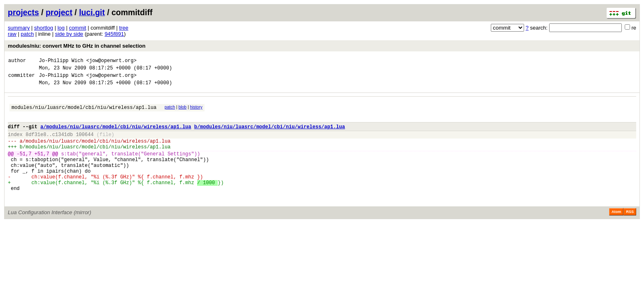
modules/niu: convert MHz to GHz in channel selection (77, 46)
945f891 (114, 34)
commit (78, 28)
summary (19, 28)
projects (23, 12)
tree (124, 28)
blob (183, 112)
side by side (69, 34)
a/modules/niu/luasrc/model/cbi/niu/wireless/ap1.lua (116, 135)
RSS (630, 235)
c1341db (62, 144)
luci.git (92, 12)
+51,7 (42, 167)
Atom (616, 235)
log (61, 28)
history (196, 112)
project (59, 12)
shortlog (44, 28)
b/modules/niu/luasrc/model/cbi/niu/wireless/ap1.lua (270, 135)
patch (28, 34)
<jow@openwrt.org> (111, 61)
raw (12, 34)
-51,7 (24, 167)
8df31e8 (36, 144)
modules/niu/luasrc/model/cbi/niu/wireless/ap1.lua (84, 113)
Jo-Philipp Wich (61, 61)
